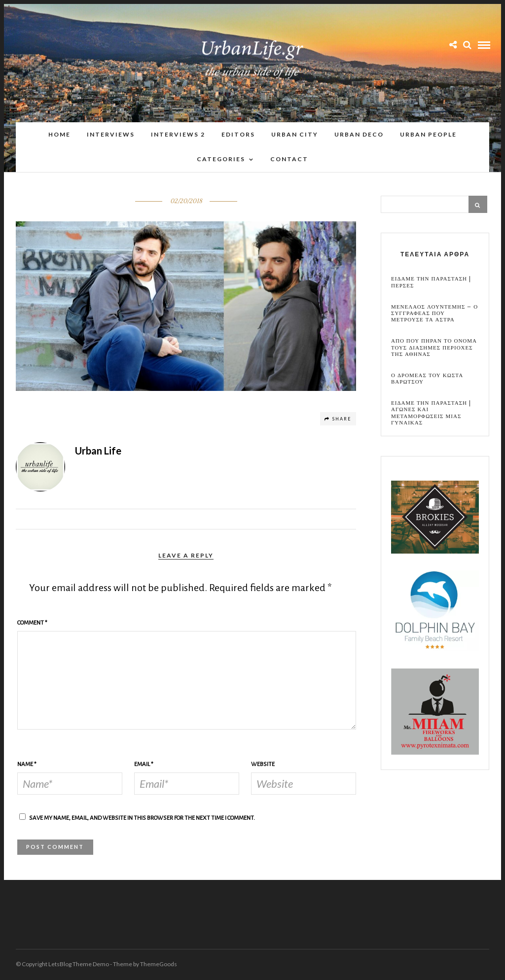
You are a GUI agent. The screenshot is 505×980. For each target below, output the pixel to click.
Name (27, 765)
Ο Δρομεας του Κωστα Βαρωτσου (427, 379)
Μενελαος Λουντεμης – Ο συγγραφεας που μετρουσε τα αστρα (434, 314)
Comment (32, 623)
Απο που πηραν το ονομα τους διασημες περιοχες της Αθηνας (434, 348)
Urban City (295, 135)
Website (263, 765)
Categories (221, 159)
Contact (289, 159)
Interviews (111, 135)
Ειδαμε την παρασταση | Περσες (431, 282)
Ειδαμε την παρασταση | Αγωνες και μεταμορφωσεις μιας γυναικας (431, 413)
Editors (238, 135)
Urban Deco (359, 135)
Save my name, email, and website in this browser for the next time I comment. (142, 819)
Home (59, 135)
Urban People (428, 135)
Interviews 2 (178, 135)
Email (144, 765)
